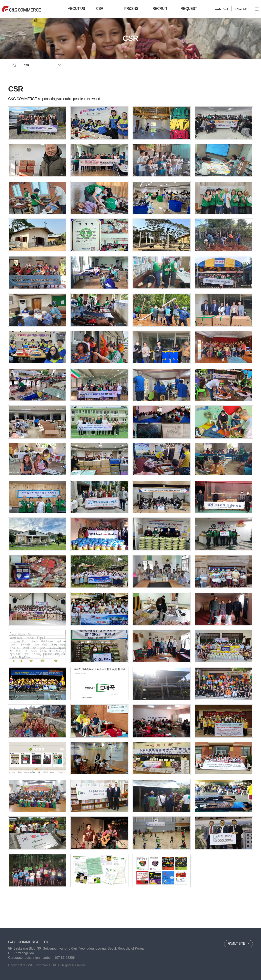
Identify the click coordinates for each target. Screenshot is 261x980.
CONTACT (222, 9)
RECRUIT (160, 9)
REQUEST (189, 9)
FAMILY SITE (236, 944)
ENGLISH (241, 9)
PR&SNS (131, 9)
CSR (100, 9)
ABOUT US (76, 9)
